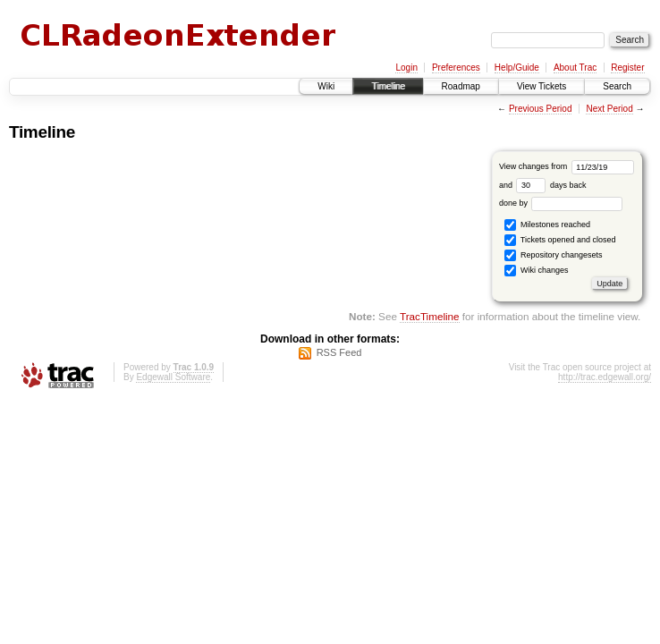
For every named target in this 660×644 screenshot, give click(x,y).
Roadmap (461, 86)
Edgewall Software (173, 377)
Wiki (326, 86)
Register (627, 68)
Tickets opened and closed (560, 240)
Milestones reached (547, 225)
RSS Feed (339, 352)
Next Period (609, 109)
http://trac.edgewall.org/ (605, 377)
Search (617, 86)
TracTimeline (430, 316)
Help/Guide (517, 68)
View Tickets (542, 86)
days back (551, 185)
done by (561, 203)
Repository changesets (553, 255)
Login (406, 68)
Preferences (456, 68)
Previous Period (541, 109)
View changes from (567, 166)
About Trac (575, 68)
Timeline (388, 86)
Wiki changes (536, 271)
